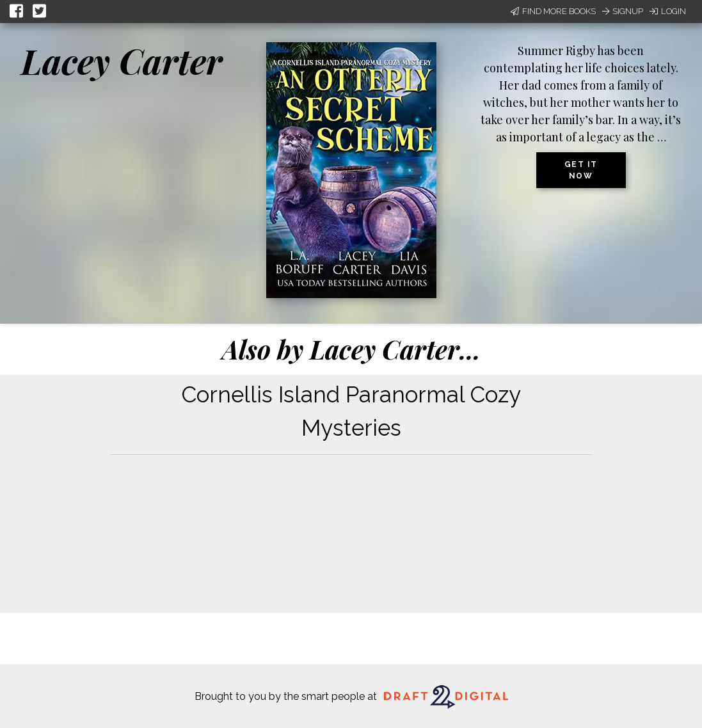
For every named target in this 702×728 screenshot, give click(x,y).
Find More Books (553, 11)
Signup (623, 11)
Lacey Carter (122, 61)
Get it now (581, 170)
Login (668, 11)
